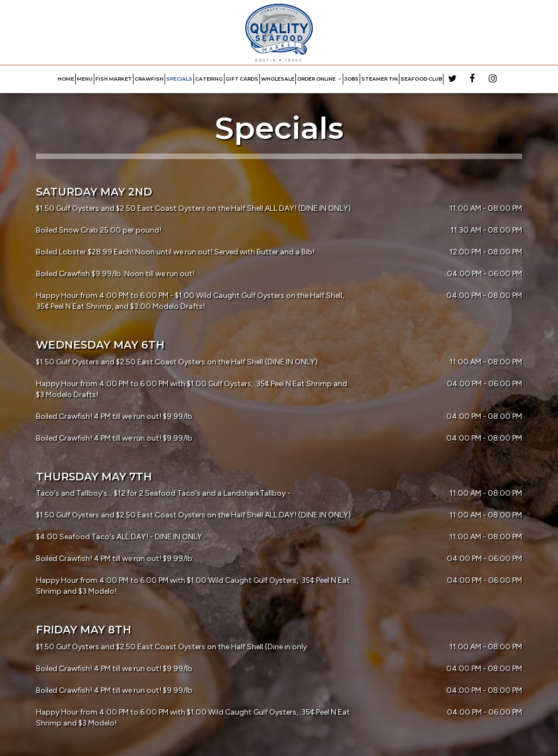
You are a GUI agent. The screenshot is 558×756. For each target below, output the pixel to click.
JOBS (351, 79)
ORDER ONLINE (319, 79)
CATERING (209, 79)
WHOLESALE (278, 79)
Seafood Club (421, 79)
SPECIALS (179, 79)
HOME (66, 79)
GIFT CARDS (242, 79)
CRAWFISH (149, 79)
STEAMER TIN (380, 79)
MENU (85, 79)
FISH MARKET (114, 79)
